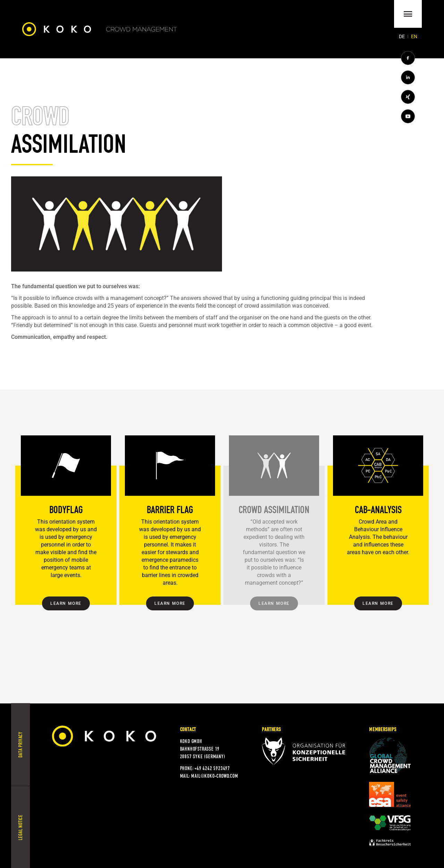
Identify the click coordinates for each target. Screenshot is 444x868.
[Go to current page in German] (402, 36)
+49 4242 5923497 (212, 768)
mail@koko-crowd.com (215, 776)
